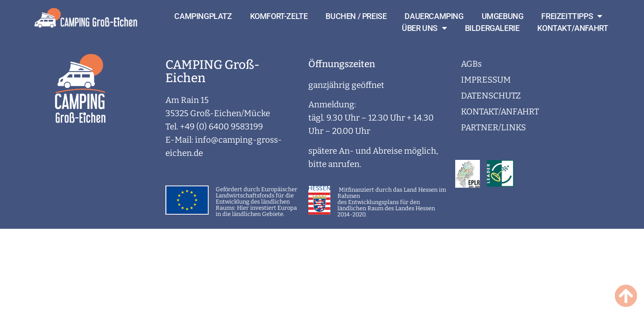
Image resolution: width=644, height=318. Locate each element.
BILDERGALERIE (492, 28)
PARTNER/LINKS (493, 127)
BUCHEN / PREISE (356, 16)
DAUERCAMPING (434, 16)
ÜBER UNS (424, 28)
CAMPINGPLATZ (203, 16)
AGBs (471, 64)
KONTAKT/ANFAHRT (573, 28)
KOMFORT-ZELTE (279, 16)
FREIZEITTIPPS (571, 16)
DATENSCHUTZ (491, 96)
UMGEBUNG (503, 16)
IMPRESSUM (486, 80)
